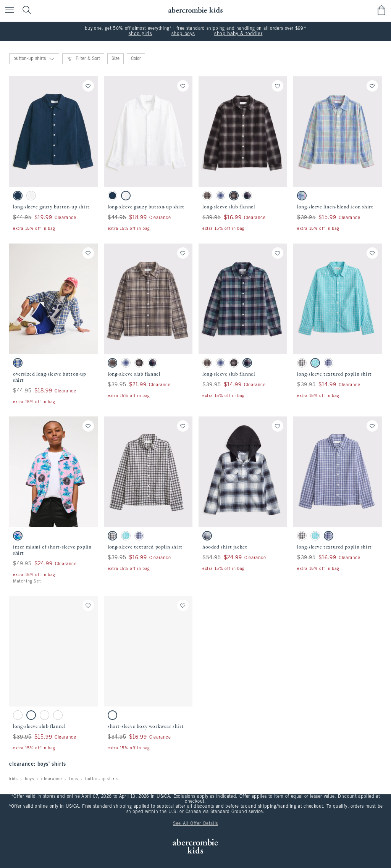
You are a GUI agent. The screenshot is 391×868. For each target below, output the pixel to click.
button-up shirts (102, 779)
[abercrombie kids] (195, 10)
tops (74, 779)
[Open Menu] (8, 10)
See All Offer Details (195, 824)
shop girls (141, 34)
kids (13, 779)
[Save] (88, 86)
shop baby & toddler (238, 34)
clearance (52, 779)
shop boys (183, 34)
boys (29, 779)
